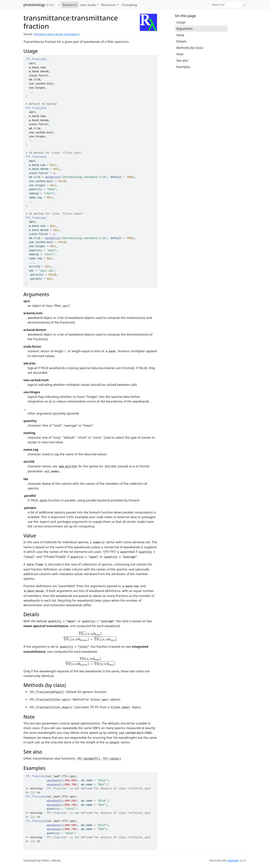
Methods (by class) (190, 48)
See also (182, 60)
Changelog (129, 5)
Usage (181, 22)
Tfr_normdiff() (89, 759)
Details (181, 41)
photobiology (34, 5)
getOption (52, 177)
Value (180, 35)
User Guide (88, 5)
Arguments (184, 29)
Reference (70, 5)
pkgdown (233, 860)
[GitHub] (245, 5)
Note (180, 54)
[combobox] (226, 5)
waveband (53, 781)
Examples (183, 67)
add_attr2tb (68, 467)
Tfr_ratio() (112, 759)
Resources (109, 5)
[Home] (59, 5)
